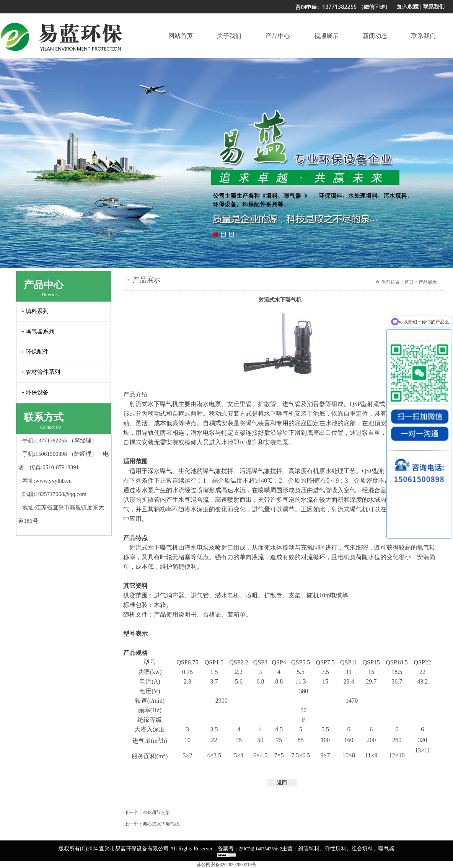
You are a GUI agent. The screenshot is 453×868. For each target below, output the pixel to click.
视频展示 (326, 36)
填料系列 (37, 311)
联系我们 (424, 36)
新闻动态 (375, 36)
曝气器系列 (40, 331)
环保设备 (37, 392)
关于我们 (229, 36)
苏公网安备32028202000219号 (226, 865)
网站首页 (181, 36)
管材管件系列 (43, 372)
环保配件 (37, 352)
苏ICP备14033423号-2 (261, 849)
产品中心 (278, 36)
